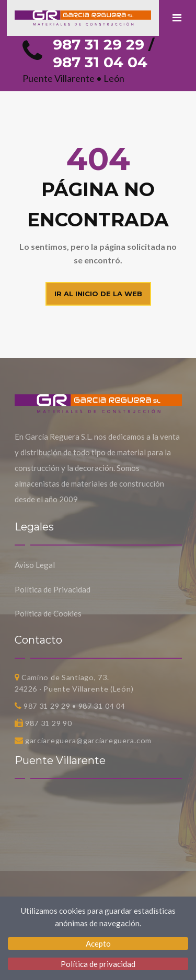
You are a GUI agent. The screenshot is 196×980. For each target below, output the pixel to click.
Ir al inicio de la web (98, 294)
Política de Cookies (48, 613)
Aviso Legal (35, 565)
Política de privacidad (98, 964)
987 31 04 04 (100, 62)
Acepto (98, 943)
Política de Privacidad (53, 589)
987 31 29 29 (99, 44)
